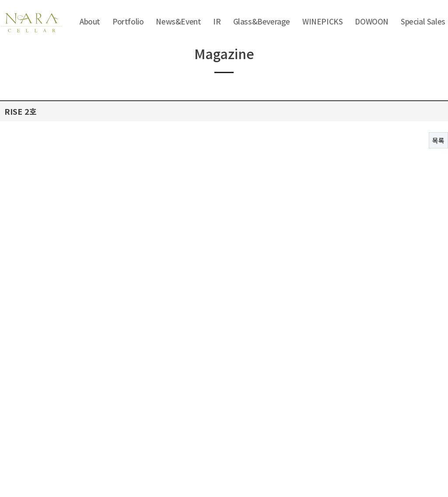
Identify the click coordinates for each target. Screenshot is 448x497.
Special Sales (423, 21)
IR (217, 21)
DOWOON (372, 21)
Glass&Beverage (262, 21)
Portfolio (128, 21)
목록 (438, 140)
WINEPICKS (322, 21)
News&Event (178, 21)
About (90, 21)
